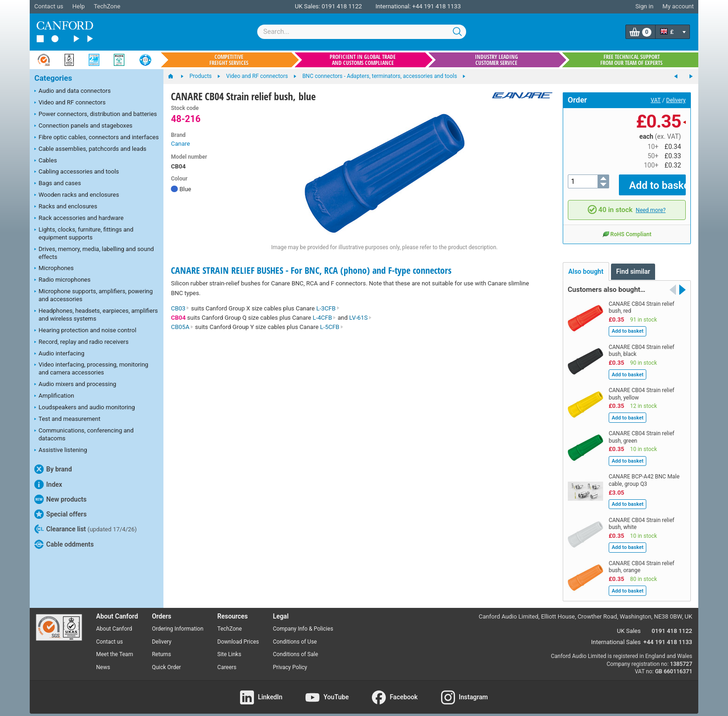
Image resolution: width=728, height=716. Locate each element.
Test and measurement (67, 419)
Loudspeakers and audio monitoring (85, 408)
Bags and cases (58, 184)
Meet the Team (115, 648)
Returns (161, 648)
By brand (53, 469)
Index (48, 484)
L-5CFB (332, 327)
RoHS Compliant (627, 227)
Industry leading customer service (497, 60)
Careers (227, 661)
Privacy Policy (290, 661)
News (103, 661)
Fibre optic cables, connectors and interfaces (97, 138)
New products (60, 499)
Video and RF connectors (70, 103)
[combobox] (362, 32)
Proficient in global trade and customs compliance (363, 60)
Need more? (650, 203)
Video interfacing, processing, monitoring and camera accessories (91, 368)
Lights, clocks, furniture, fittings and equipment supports (84, 233)
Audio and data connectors (72, 91)
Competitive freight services (229, 60)
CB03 (180, 308)
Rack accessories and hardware (79, 219)
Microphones (54, 269)
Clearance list (86, 529)
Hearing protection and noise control (85, 331)
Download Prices (238, 635)
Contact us (49, 6)
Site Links (229, 648)
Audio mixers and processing (75, 385)
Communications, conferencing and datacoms (84, 434)
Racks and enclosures (66, 207)
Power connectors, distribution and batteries (96, 115)
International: (393, 6)
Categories (53, 78)
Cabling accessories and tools (77, 172)
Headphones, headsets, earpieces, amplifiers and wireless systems (96, 315)
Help (79, 6)
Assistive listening (61, 451)
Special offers (61, 514)
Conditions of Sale (296, 648)
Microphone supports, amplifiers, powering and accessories (94, 295)
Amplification (54, 396)
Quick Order (166, 661)
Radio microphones (62, 280)
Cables (46, 161)
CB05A (182, 327)
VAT (656, 100)
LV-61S (361, 318)
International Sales (616, 635)
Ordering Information (178, 622)
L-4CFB (324, 318)
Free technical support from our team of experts (631, 60)
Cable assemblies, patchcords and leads (90, 149)
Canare (180, 144)
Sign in (644, 6)
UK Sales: (308, 6)
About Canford (114, 622)
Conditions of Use (295, 635)
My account (678, 6)
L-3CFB (328, 308)
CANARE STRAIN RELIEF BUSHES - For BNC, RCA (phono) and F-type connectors (311, 270)
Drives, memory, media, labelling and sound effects (94, 253)
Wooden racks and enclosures (77, 195)
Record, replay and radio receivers (81, 342)
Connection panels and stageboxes (83, 126)
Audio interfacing (59, 354)
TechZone (107, 6)
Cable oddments (64, 544)
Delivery (676, 100)
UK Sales (629, 624)
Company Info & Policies (303, 622)
